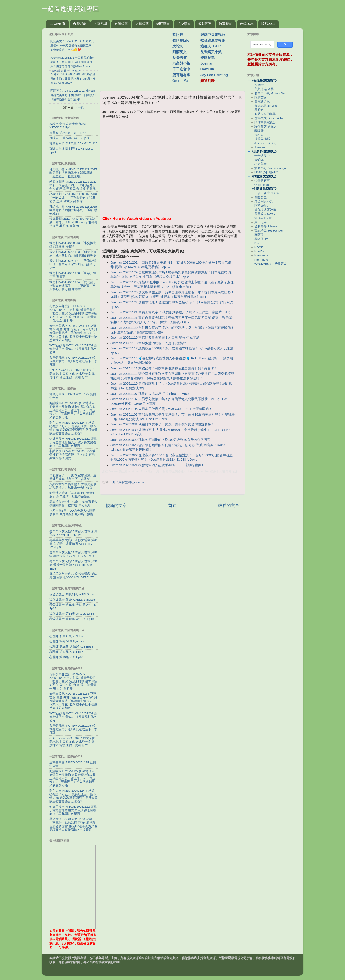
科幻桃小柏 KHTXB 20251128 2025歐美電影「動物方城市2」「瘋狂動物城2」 (73, 210)
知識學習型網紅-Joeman (129, 482)
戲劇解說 (205, 24)
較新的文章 (116, 506)
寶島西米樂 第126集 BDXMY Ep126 (73, 143)
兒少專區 (184, 24)
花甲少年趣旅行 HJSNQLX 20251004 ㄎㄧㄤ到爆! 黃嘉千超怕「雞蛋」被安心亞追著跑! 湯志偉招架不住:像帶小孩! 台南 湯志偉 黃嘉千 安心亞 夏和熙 (73, 313)
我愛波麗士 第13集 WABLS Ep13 (72, 619)
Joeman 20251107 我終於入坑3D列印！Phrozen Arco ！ (152, 394)
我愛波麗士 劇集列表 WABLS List (72, 594)
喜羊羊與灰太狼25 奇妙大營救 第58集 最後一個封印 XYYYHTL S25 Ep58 (73, 565)
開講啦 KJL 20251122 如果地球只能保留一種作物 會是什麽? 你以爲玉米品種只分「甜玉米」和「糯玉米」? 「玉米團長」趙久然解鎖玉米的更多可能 (72, 410)
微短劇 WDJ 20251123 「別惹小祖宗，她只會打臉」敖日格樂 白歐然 (73, 254)
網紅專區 (163, 24)
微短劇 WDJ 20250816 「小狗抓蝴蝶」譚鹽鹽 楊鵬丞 (73, 245)
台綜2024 (247, 24)
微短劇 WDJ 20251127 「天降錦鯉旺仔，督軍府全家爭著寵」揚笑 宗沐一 (73, 264)
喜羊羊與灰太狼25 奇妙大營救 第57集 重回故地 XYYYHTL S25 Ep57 (73, 576)
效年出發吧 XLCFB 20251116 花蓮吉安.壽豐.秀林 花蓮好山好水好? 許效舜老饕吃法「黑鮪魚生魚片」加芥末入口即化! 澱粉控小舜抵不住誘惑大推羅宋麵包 (73, 333)
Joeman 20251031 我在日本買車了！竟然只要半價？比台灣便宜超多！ (162, 424)
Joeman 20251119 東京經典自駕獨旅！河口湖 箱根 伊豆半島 (155, 338)
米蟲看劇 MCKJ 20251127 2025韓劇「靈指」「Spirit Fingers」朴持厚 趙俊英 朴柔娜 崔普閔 (73, 222)
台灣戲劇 (80, 24)
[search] (262, 45)
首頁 (172, 506)
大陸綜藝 (142, 24)
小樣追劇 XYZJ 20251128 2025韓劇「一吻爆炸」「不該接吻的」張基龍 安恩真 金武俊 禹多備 (73, 198)
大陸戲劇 (100, 24)
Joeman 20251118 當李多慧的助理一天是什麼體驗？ (149, 343)
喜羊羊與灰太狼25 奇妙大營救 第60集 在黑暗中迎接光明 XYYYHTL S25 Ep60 (73, 544)
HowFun (207, 69)
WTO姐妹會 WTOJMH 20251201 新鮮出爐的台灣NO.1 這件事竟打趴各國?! (73, 349)
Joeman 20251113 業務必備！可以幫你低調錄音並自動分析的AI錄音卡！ (164, 368)
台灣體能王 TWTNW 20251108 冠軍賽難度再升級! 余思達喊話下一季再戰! (73, 361)
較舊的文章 (229, 506)
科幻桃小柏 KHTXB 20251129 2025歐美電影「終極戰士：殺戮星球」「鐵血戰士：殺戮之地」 (73, 173)
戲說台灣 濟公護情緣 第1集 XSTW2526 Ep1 (68, 126)
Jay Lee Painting (214, 75)
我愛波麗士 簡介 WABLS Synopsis (72, 600)
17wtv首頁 (58, 24)
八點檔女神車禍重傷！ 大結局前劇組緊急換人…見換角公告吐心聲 (73, 486)
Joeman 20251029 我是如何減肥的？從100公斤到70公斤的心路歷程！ (162, 440)
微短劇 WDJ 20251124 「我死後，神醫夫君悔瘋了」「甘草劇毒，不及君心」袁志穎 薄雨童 (73, 286)
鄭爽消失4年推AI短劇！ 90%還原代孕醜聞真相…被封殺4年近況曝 (73, 504)
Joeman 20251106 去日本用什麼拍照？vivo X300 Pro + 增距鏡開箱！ (161, 409)
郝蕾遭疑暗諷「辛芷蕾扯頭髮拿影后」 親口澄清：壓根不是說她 (72, 495)
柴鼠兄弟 (207, 58)
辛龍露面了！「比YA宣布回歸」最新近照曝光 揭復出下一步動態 (73, 477)
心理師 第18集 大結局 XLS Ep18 (71, 647)
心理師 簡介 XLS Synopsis (67, 641)
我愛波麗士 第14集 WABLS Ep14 (72, 614)
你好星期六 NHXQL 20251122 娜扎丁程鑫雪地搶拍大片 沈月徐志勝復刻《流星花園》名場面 (73, 442)
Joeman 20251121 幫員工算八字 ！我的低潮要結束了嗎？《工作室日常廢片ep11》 (171, 312)
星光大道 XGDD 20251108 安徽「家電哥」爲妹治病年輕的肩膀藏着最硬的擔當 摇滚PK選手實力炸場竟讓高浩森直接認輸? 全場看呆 (73, 824)
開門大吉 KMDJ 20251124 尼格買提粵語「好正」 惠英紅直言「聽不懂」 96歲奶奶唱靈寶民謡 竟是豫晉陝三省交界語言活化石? (73, 428)
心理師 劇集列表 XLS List (66, 636)
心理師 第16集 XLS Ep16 (66, 657)
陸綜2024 (268, 24)
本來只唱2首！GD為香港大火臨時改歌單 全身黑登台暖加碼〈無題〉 (73, 512)
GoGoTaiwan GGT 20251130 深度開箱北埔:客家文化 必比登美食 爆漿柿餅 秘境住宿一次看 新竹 (72, 374)
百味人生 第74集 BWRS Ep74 (69, 138)
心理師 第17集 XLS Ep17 (66, 652)
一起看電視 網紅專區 (70, 9)
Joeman (207, 63)
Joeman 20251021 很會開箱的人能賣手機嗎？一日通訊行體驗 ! (157, 465)
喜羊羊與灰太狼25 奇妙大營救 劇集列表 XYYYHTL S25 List (73, 533)
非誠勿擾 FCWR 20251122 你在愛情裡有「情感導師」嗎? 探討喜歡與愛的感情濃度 (72, 455)
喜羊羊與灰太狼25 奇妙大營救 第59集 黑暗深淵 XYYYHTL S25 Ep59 (73, 554)
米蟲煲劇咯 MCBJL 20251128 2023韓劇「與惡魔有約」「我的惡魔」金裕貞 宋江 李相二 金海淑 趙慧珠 (73, 185)
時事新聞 (226, 24)
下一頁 (79, 107)
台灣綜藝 (121, 24)
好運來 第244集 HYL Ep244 (68, 133)
